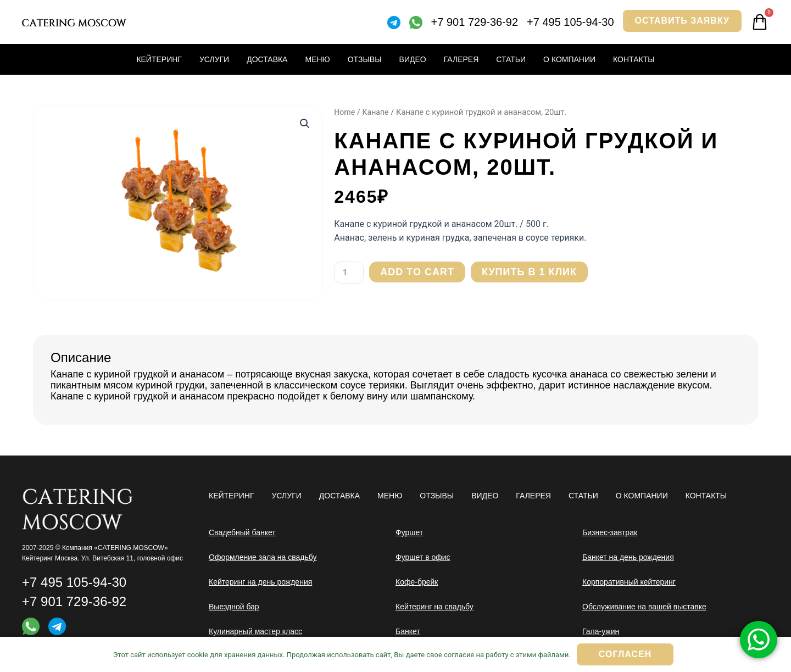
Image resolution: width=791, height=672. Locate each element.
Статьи (511, 59)
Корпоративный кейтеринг (629, 582)
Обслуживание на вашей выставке (644, 607)
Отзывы (365, 59)
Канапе (377, 112)
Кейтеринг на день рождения (260, 582)
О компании (569, 59)
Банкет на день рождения (628, 557)
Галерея (461, 59)
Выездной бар (234, 607)
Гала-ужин (601, 631)
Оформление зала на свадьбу (263, 557)
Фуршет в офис (423, 557)
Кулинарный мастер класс (255, 631)
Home (345, 112)
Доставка (267, 59)
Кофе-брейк (417, 582)
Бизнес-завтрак (610, 532)
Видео (413, 59)
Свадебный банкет (242, 532)
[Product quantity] (350, 273)
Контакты (634, 59)
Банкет (408, 631)
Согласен (625, 654)
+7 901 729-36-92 (475, 22)
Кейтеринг (159, 59)
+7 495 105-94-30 (570, 22)
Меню (317, 59)
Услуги (214, 59)
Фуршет (409, 532)
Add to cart (419, 272)
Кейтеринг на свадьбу (435, 607)
